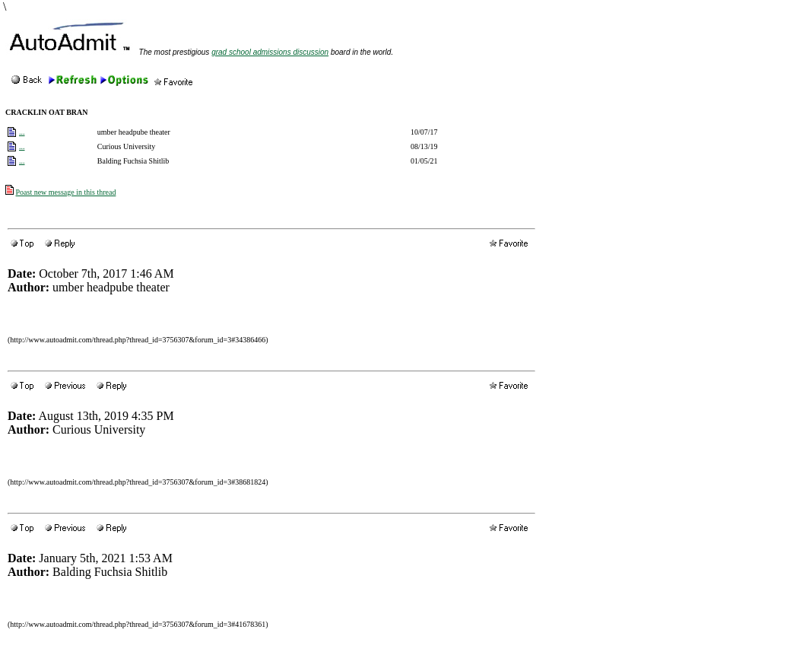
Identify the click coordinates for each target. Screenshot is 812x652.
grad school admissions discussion (270, 52)
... (22, 132)
